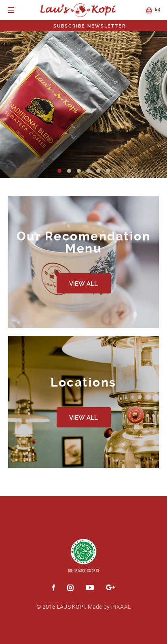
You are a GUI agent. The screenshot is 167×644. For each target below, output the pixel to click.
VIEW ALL (84, 284)
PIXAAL (121, 607)
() (149, 10)
